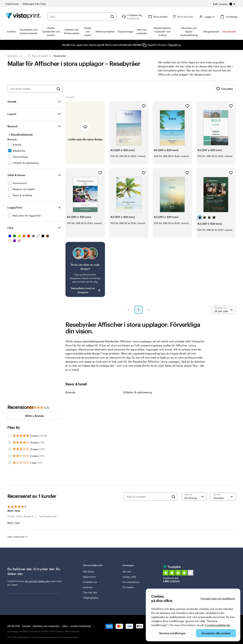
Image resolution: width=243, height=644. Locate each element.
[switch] (225, 4)
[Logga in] (206, 17)
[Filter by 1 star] (10, 463)
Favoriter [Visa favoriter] (224, 89)
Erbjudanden (229, 31)
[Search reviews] (148, 497)
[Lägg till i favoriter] (144, 106)
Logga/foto (15, 207)
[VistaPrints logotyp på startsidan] (23, 16)
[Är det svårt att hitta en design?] (85, 269)
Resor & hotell (40, 56)
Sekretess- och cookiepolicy (46, 626)
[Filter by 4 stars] (10, 442)
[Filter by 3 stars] (10, 449)
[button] (128, 310)
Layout (12, 114)
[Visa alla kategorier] (20, 134)
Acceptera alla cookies (216, 633)
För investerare (131, 582)
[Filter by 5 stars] (10, 436)
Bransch (13, 126)
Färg (10, 228)
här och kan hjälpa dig (37, 581)
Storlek (12, 102)
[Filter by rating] (194, 497)
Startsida (13, 56)
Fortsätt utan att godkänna (218, 598)
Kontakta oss (90, 582)
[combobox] (79, 17)
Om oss (127, 571)
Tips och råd (90, 592)
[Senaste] (223, 497)
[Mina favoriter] (183, 17)
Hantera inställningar (172, 633)
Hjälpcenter (89, 577)
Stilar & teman (16, 175)
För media (128, 587)
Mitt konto (89, 571)
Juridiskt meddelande (80, 626)
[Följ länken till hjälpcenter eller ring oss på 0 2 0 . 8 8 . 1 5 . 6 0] (132, 17)
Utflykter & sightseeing (137, 392)
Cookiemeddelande (218, 625)
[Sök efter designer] (58, 89)
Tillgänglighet (91, 598)
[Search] (173, 497)
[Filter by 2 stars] (10, 456)
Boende (70, 392)
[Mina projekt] (157, 17)
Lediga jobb (129, 577)
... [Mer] (25, 56)
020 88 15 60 (14, 626)
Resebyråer (60, 56)
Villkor (65, 626)
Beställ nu (175, 45)
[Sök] (112, 17)
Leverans (88, 587)
